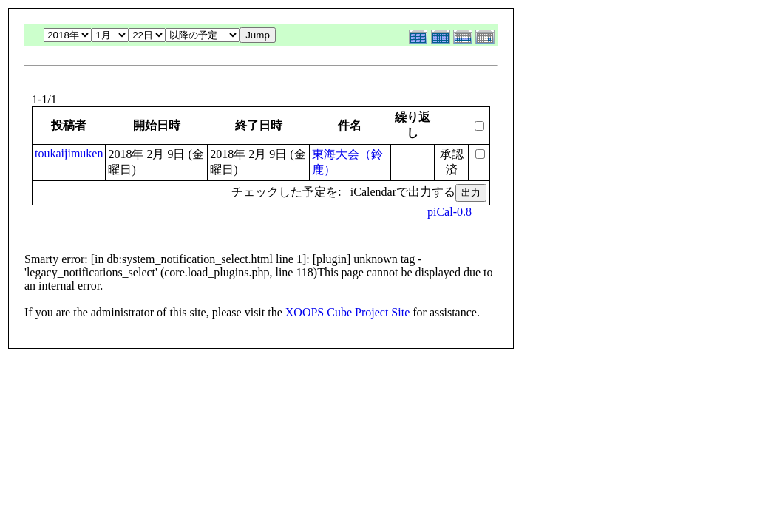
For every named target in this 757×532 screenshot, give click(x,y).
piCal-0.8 (449, 212)
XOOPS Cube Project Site (347, 312)
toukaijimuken (69, 153)
